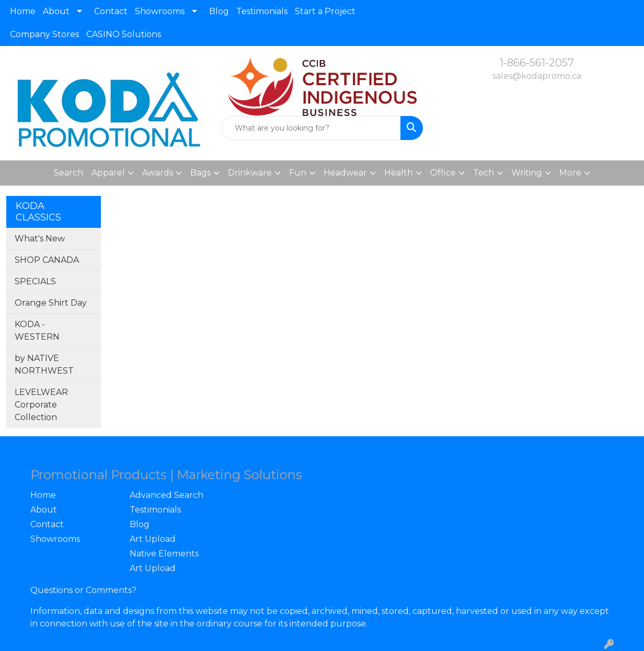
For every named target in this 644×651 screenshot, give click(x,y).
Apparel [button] (108, 173)
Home (23, 11)
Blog (219, 11)
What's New (40, 239)
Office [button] (443, 173)
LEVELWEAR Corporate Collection (41, 405)
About (56, 11)
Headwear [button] (345, 173)
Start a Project (325, 11)
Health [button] (399, 173)
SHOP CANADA (47, 260)
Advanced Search (166, 495)
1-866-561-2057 (537, 63)
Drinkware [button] (250, 173)
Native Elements (164, 554)
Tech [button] (484, 173)
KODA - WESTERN (37, 330)
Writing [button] (527, 173)
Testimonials (262, 11)
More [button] (570, 173)
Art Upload (153, 539)
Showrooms (160, 11)
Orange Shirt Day (51, 303)
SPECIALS (35, 281)
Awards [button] (158, 173)
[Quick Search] (311, 128)
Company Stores (44, 34)
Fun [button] (298, 173)
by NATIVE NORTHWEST (44, 364)
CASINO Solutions (124, 34)
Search (68, 173)
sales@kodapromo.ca (537, 76)
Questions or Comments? (83, 590)
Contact (111, 11)
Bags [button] (200, 173)
